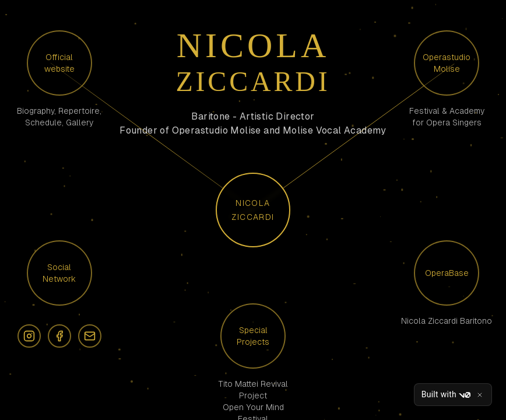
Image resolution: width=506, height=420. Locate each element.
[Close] (480, 395)
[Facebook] (59, 336)
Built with (446, 395)
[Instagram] (29, 336)
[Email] (90, 336)
